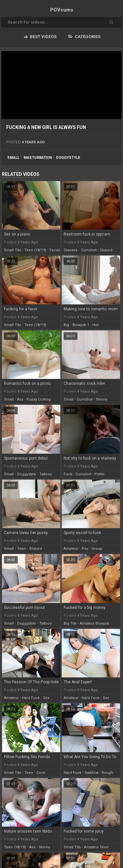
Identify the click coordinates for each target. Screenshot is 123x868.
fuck (68, 474)
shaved (106, 250)
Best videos (40, 37)
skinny (102, 399)
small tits (12, 250)
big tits (70, 623)
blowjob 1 (81, 325)
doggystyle (68, 158)
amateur (71, 549)
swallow (92, 773)
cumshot (89, 250)
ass (20, 399)
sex (46, 698)
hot (95, 325)
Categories (84, 37)
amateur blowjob (94, 623)
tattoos (46, 474)
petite (100, 474)
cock (41, 773)
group (97, 549)
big (66, 325)
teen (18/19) (35, 250)
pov (85, 549)
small (13, 158)
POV (62, 10)
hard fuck (31, 698)
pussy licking (39, 399)
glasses (71, 250)
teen (21, 549)
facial (55, 250)
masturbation (38, 158)
